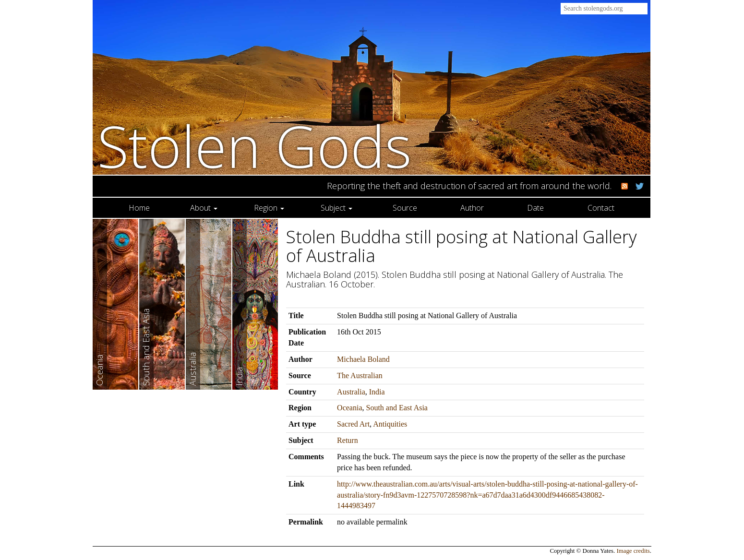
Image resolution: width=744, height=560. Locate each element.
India (377, 392)
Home (139, 208)
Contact (601, 208)
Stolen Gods (255, 146)
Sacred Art (353, 424)
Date (535, 208)
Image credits (633, 551)
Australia (351, 392)
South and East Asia (397, 408)
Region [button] (269, 208)
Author (472, 208)
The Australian (360, 375)
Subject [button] (336, 208)
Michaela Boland (363, 359)
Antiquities (390, 424)
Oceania (349, 408)
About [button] (204, 208)
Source (405, 208)
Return (348, 440)
